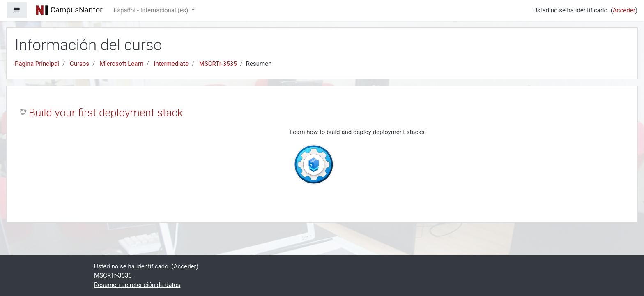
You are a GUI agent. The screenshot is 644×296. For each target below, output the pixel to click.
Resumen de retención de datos (137, 285)
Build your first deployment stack (106, 113)
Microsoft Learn (122, 64)
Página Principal (37, 64)
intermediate (171, 64)
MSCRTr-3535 (218, 64)
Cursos (79, 64)
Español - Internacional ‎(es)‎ (152, 10)
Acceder (624, 10)
